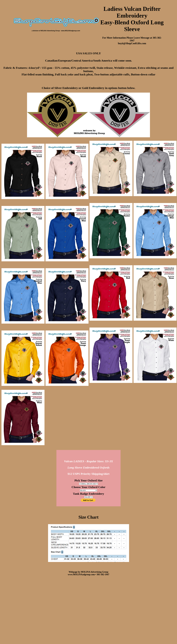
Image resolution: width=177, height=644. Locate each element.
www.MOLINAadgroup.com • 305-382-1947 (89, 574)
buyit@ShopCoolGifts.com (132, 43)
